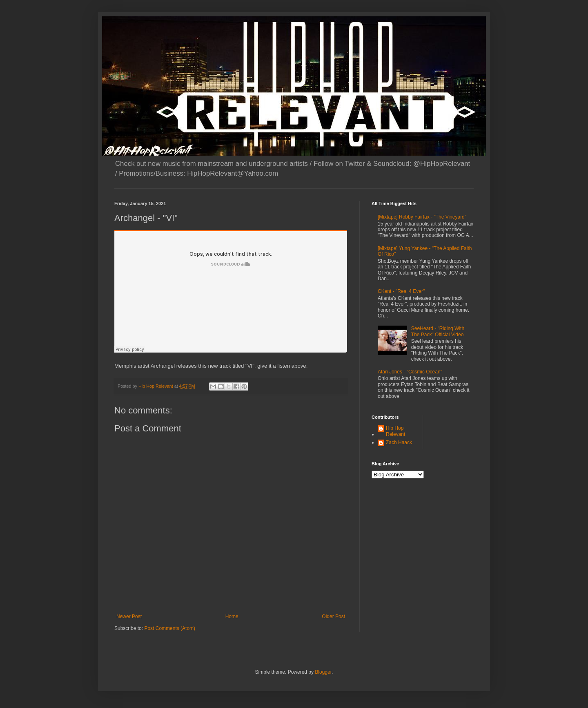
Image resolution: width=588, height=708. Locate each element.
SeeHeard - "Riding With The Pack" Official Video (438, 331)
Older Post (333, 616)
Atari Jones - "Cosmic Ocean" (410, 372)
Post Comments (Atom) (170, 628)
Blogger (323, 672)
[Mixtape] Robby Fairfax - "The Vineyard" (422, 217)
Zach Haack (399, 442)
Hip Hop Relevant (395, 431)
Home (232, 616)
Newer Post (129, 616)
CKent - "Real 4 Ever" (401, 291)
